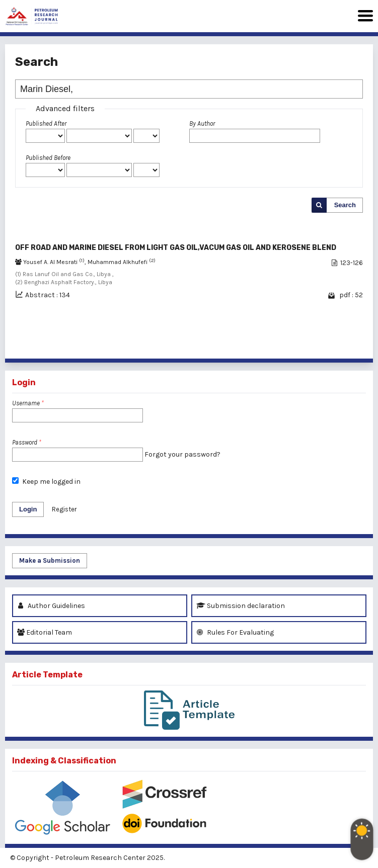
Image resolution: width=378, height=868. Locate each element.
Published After (46, 123)
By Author (202, 123)
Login (28, 509)
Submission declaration (241, 606)
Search (345, 205)
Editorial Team (45, 632)
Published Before (48, 158)
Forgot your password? (182, 454)
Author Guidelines (51, 606)
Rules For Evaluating (235, 632)
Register (64, 509)
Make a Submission (50, 560)
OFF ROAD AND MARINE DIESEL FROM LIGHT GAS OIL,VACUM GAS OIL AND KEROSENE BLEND (176, 248)
